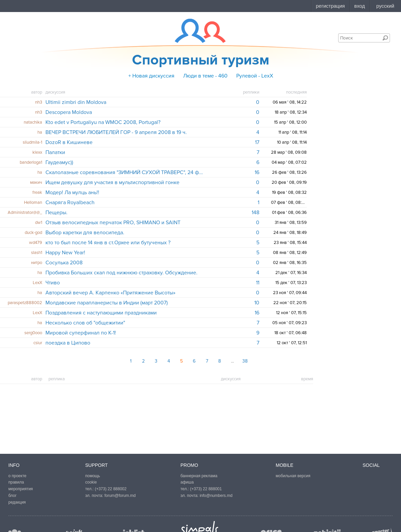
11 (258, 283)
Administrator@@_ (25, 213)
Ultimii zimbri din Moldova (76, 102)
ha (40, 132)
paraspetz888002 (25, 303)
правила (16, 482)
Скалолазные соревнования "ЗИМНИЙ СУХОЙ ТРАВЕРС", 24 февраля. (125, 172)
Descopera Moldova (69, 112)
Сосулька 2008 (64, 263)
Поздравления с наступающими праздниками (101, 313)
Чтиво (53, 283)
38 (245, 361)
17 (257, 142)
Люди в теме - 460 (205, 76)
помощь (93, 476)
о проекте (17, 476)
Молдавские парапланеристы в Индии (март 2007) (107, 303)
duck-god (33, 233)
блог (13, 496)
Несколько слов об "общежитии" (85, 323)
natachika (33, 122)
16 (257, 172)
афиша (187, 482)
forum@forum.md (120, 496)
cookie (91, 482)
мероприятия (21, 489)
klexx (37, 152)
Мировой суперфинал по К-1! (81, 333)
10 (257, 303)
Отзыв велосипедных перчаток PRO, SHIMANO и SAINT (113, 223)
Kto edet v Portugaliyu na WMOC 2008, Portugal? (103, 122)
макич (36, 182)
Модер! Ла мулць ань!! (72, 192)
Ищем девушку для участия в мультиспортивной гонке (112, 182)
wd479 (36, 243)
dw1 (39, 223)
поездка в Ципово (68, 343)
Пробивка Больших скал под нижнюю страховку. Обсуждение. (121, 273)
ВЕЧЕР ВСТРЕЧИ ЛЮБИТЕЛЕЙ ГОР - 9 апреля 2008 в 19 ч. (116, 132)
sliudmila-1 (32, 142)
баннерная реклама (199, 476)
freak (37, 192)
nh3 (39, 102)
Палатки (55, 152)
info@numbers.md (216, 496)
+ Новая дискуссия (151, 76)
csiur (38, 343)
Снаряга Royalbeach (70, 203)
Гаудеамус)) (59, 162)
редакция (17, 502)
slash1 (37, 253)
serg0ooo (33, 333)
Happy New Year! (65, 253)
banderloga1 (31, 162)
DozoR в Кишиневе (69, 142)
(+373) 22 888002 (111, 489)
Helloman (33, 203)
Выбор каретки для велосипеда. (85, 233)
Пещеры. (56, 213)
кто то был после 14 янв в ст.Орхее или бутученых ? (108, 243)
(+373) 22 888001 (206, 489)
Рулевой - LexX (255, 76)
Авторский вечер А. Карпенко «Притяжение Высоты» (110, 293)
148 (255, 213)
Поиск (385, 38)
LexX (37, 283)
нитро (37, 263)
